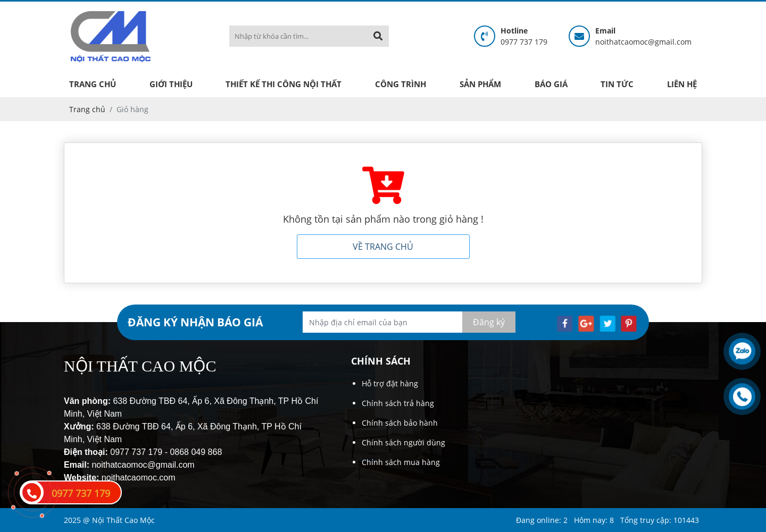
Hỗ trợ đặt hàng (390, 383)
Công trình (401, 84)
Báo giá (551, 84)
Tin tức (617, 84)
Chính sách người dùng (403, 442)
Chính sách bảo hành (400, 423)
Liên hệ (682, 84)
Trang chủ (93, 84)
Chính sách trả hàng (398, 403)
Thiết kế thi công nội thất (284, 84)
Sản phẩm (480, 84)
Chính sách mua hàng (401, 462)
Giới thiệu (171, 84)
